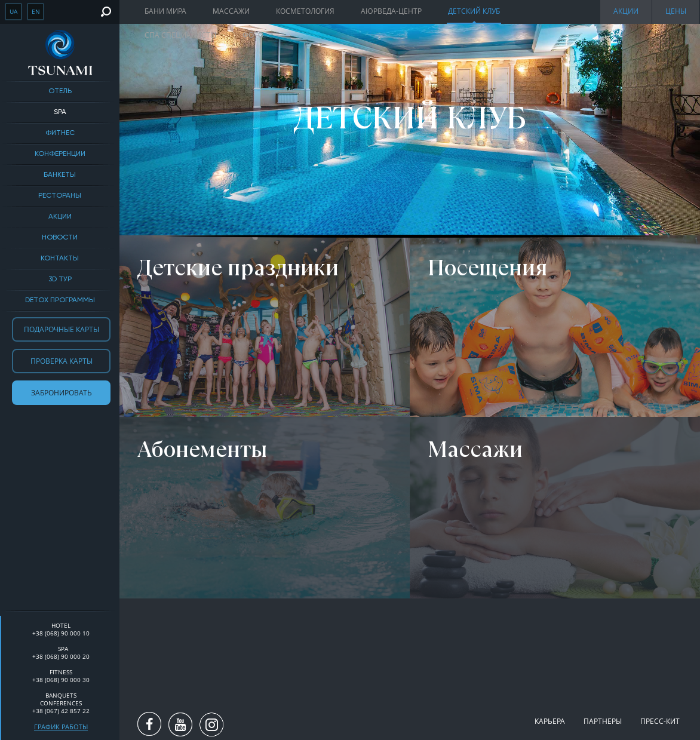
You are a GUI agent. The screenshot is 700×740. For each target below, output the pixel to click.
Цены (676, 11)
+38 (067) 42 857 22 (61, 711)
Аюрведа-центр (391, 11)
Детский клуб (474, 11)
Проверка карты (62, 361)
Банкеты (60, 175)
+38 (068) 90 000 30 (61, 680)
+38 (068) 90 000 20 (61, 656)
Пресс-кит (660, 721)
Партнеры (603, 721)
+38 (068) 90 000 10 (61, 633)
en (36, 11)
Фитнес (60, 133)
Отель (60, 91)
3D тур (60, 280)
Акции (60, 217)
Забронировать (62, 393)
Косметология (305, 11)
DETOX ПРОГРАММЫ (60, 300)
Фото (253, 35)
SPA (60, 112)
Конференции (60, 154)
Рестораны (60, 196)
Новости (60, 238)
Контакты (60, 259)
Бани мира (165, 11)
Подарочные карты (62, 329)
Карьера (550, 721)
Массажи (231, 11)
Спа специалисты (180, 35)
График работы (61, 727)
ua (13, 11)
